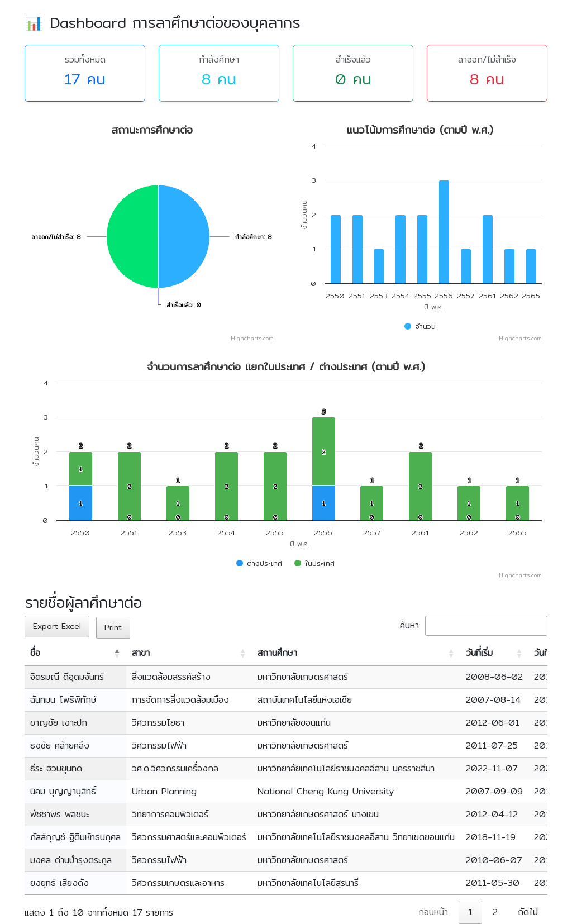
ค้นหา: (474, 626)
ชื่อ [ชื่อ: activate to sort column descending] (35, 653)
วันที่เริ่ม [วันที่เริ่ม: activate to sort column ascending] (479, 653)
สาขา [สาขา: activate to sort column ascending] (141, 653)
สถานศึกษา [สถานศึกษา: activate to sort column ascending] (277, 653)
